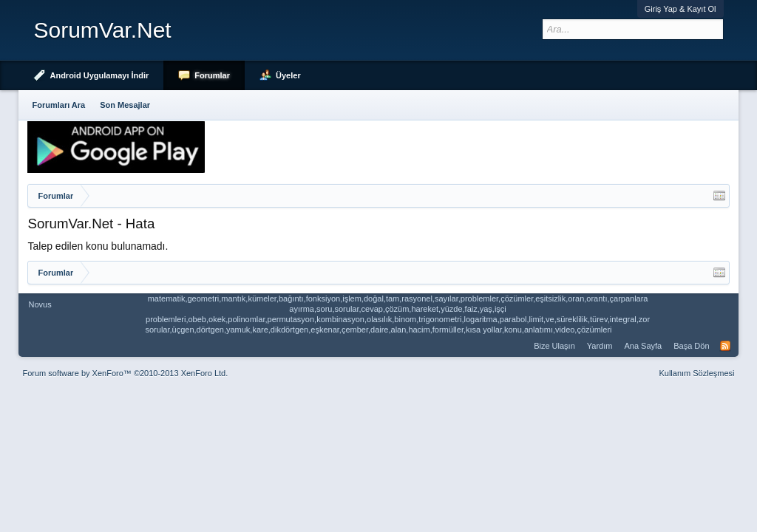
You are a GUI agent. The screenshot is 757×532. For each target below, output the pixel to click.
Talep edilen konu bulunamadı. (98, 246)
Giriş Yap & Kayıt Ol (680, 9)
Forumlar (212, 75)
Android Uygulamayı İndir (99, 75)
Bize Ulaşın (554, 346)
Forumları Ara (58, 105)
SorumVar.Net (102, 30)
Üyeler (288, 75)
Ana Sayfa (643, 346)
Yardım (600, 346)
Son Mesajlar (125, 105)
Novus (40, 304)
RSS (725, 346)
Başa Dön (691, 346)
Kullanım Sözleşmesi (696, 373)
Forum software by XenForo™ (125, 373)
